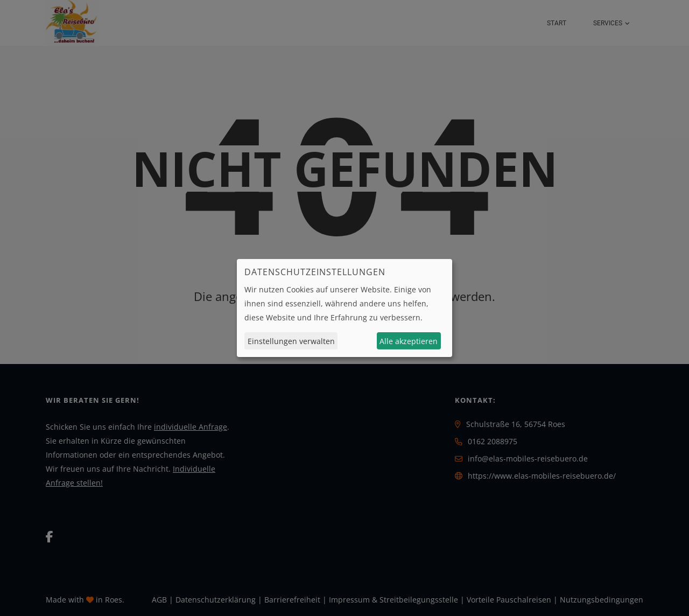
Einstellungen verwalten (291, 341)
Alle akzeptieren (409, 341)
